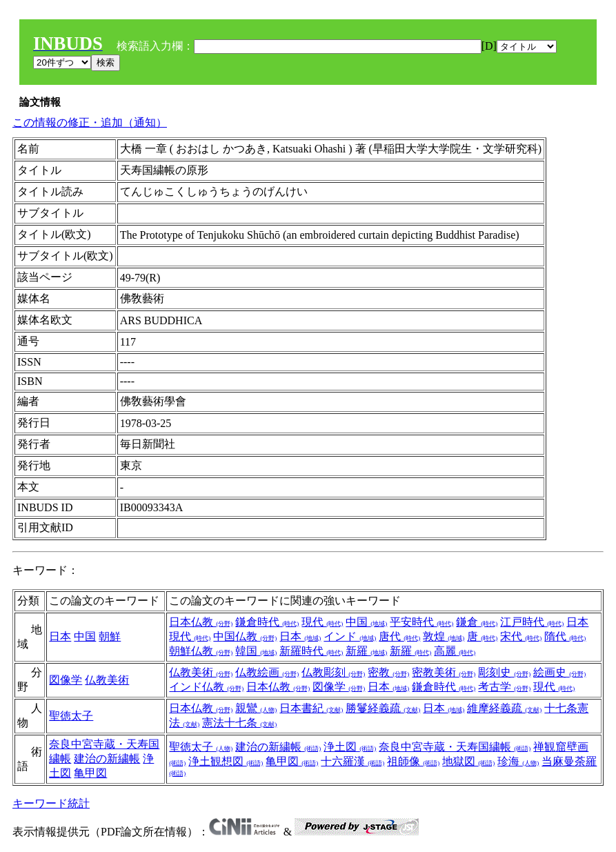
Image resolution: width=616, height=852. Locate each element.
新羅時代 (311, 651)
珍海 (518, 761)
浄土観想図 (226, 761)
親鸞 (256, 708)
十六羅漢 (352, 761)
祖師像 (413, 761)
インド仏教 (206, 687)
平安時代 (421, 622)
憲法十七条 (239, 723)
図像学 (66, 680)
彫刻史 (504, 672)
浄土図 (350, 747)
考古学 (504, 687)
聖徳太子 (71, 716)
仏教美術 (107, 680)
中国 (85, 636)
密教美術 (444, 672)
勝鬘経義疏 (383, 708)
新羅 (366, 651)
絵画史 (559, 672)
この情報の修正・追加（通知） (90, 122)
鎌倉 (477, 622)
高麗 (455, 651)
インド (350, 636)
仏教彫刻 (333, 672)
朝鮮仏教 (201, 651)
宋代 (521, 636)
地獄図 (468, 761)
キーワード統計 (51, 803)
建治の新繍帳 (107, 759)
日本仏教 (201, 622)
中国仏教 (245, 636)
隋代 (565, 636)
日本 (60, 636)
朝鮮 (110, 636)
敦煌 (444, 636)
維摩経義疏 (504, 708)
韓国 (256, 651)
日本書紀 (311, 708)
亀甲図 (90, 773)
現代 (322, 622)
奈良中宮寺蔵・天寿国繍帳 (455, 747)
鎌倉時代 (267, 622)
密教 (388, 672)
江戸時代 (532, 622)
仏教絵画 (267, 672)
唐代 (399, 636)
